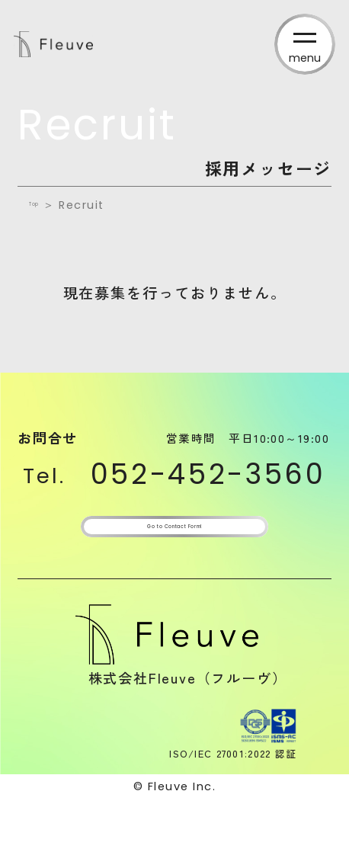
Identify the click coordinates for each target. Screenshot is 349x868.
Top (42, 205)
